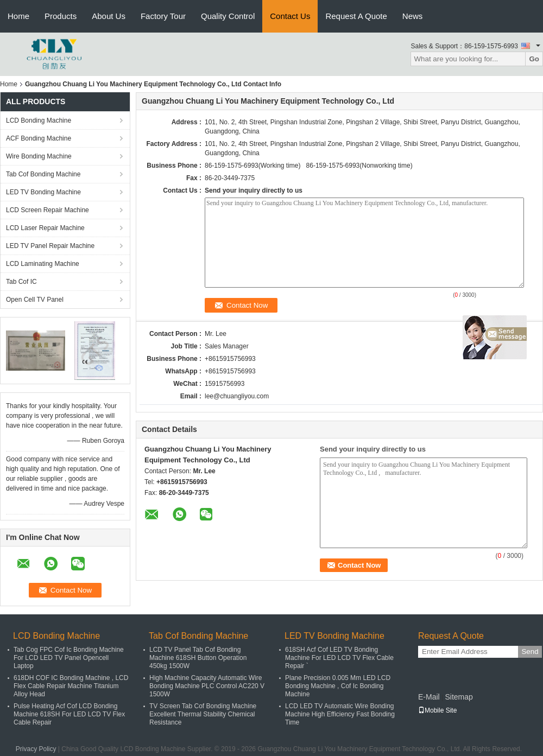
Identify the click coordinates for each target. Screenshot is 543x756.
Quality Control (228, 16)
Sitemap (459, 697)
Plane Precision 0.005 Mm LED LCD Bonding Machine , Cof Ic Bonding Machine (338, 686)
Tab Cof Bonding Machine (43, 174)
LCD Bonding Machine (39, 120)
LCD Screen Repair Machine (48, 210)
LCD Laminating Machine (43, 264)
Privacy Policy (36, 749)
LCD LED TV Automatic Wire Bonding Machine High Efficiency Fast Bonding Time (340, 714)
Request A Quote (356, 16)
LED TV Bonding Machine (43, 192)
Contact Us (290, 16)
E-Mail (429, 697)
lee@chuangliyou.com (237, 396)
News (413, 16)
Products (61, 16)
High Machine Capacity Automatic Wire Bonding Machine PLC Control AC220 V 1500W (207, 686)
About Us (109, 16)
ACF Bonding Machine (39, 138)
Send (530, 652)
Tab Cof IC (21, 282)
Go (534, 59)
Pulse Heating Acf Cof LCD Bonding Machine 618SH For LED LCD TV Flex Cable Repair (69, 714)
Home (18, 16)
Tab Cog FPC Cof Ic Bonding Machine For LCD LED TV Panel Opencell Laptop (69, 658)
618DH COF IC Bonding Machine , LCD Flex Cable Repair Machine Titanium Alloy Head (71, 686)
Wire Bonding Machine (39, 156)
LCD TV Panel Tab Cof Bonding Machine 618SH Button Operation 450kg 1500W (198, 658)
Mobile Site (437, 710)
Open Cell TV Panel (35, 300)
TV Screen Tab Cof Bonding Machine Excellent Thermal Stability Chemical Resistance (203, 714)
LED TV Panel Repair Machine (50, 246)
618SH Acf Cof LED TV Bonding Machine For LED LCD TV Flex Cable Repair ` (339, 658)
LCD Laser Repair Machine (45, 228)
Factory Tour (163, 16)
